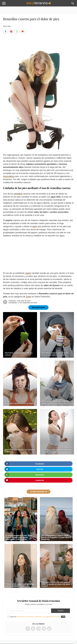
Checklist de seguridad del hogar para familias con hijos (20, 585)
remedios (18, 194)
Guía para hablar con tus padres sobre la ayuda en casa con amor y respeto (57, 584)
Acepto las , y (35, 617)
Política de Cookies (54, 617)
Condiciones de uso (40, 617)
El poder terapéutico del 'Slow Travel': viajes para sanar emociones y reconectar (19, 537)
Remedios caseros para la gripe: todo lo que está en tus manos (55, 354)
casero (28, 273)
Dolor (28, 297)
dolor (35, 226)
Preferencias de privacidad (25, 617)
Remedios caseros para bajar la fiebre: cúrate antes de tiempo (55, 402)
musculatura (9, 176)
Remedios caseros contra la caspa (19, 403)
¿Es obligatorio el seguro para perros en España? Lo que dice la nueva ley (56, 537)
